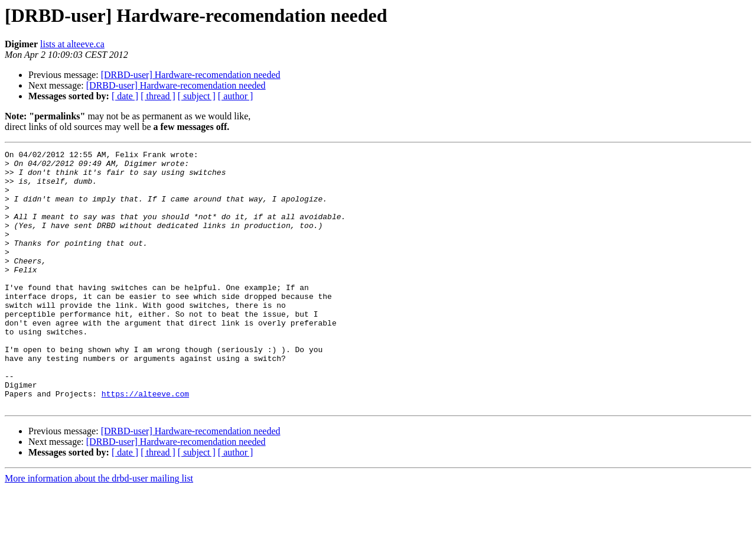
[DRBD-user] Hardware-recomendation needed (191, 75)
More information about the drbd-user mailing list (99, 530)
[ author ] (236, 96)
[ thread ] (158, 96)
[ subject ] (197, 96)
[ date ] (125, 96)
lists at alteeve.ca (72, 44)
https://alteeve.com (145, 443)
